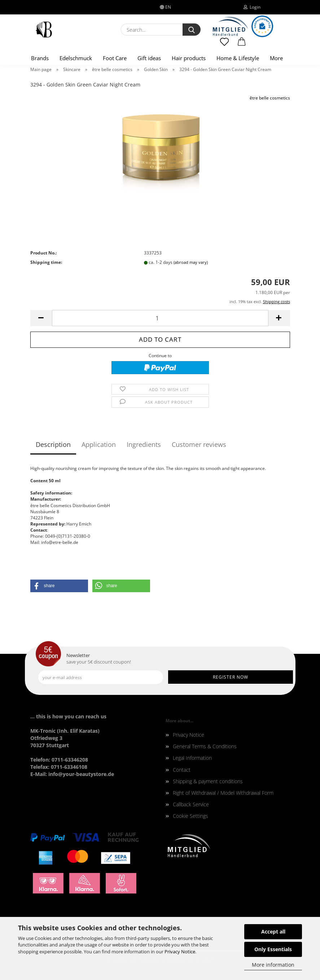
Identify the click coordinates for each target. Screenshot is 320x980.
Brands (40, 58)
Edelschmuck (76, 58)
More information (273, 965)
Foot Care (115, 58)
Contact (182, 770)
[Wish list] (225, 45)
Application (99, 444)
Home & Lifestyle (238, 58)
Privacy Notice (180, 952)
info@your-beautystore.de (81, 774)
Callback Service (191, 804)
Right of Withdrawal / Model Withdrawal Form (223, 793)
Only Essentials (273, 949)
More (276, 58)
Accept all (273, 932)
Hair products (189, 58)
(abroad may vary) (191, 262)
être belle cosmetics (270, 98)
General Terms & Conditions (205, 746)
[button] (242, 45)
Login (252, 7)
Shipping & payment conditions (208, 781)
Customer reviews (199, 444)
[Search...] (192, 30)
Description (53, 444)
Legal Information (192, 758)
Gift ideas (149, 58)
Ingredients (144, 444)
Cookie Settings (190, 816)
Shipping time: (46, 262)
